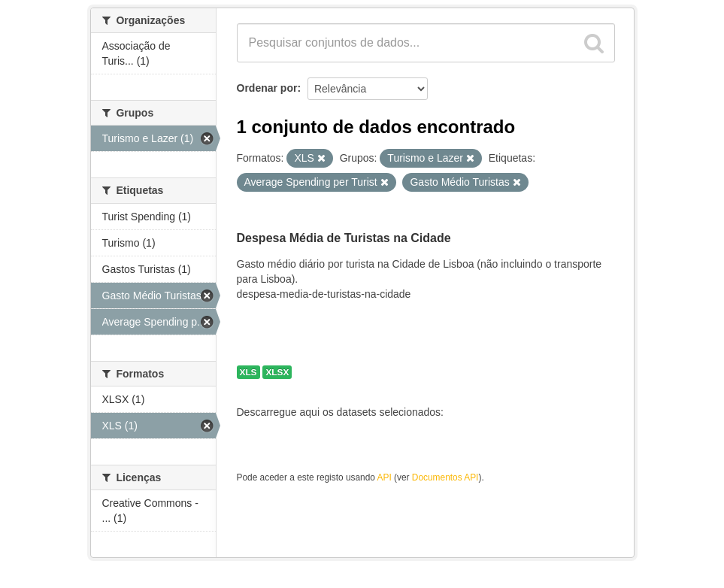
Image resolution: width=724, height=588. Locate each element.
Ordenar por (267, 88)
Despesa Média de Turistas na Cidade (344, 238)
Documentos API (445, 477)
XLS (248, 372)
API (385, 477)
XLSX (277, 372)
